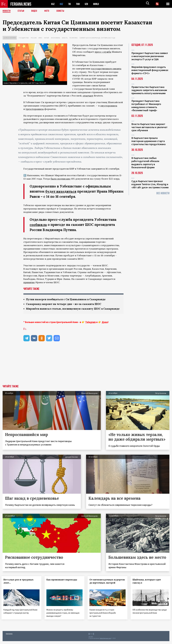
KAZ (53, 4)
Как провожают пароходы (63, 583)
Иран (40, 38)
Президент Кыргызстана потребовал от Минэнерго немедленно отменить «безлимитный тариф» (146, 106)
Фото (48, 11)
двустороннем (109, 106)
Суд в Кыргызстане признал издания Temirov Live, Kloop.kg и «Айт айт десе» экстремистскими (150, 184)
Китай (46, 38)
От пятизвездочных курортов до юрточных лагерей (104, 586)
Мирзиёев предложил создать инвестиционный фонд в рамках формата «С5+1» (150, 70)
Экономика (55, 38)
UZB (87, 4)
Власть (65, 38)
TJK (70, 4)
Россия (34, 38)
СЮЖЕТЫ (62, 11)
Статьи (22, 11)
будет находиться (61, 191)
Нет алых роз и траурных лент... (20, 585)
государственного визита (106, 69)
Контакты (9, 636)
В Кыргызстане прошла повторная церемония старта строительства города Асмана (148, 141)
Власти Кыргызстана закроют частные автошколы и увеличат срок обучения (149, 127)
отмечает (88, 96)
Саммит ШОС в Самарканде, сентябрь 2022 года (97, 38)
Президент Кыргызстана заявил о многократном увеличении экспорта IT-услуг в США (150, 56)
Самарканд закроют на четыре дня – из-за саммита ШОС (65, 304)
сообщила (38, 224)
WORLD (97, 4)
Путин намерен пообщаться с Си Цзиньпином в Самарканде (67, 299)
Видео (35, 11)
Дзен (105, 326)
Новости (7, 11)
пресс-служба (103, 52)
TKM (78, 4)
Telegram (90, 326)
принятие (29, 282)
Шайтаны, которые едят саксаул (148, 585)
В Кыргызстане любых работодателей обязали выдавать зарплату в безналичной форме (145, 163)
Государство (24, 38)
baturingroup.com (105, 641)
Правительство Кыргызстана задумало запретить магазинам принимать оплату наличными (149, 90)
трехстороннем (35, 109)
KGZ (61, 4)
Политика (73, 38)
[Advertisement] (86, 369)
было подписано (61, 179)
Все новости (163, 193)
